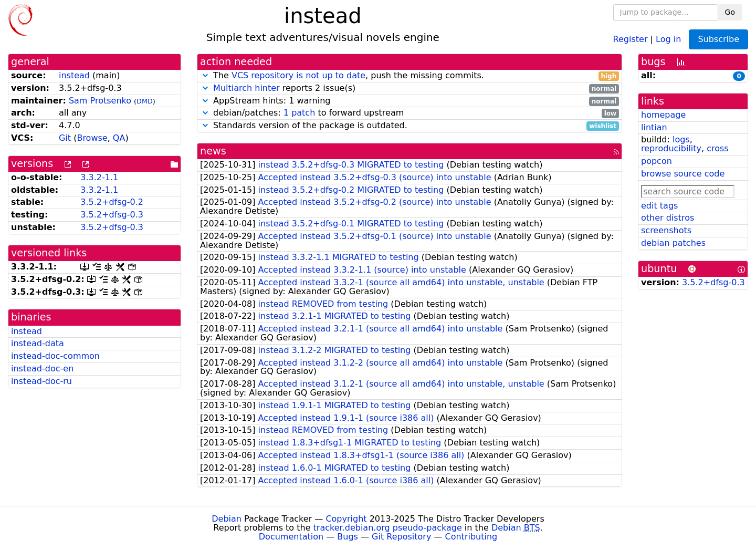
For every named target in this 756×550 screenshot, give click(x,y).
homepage (663, 115)
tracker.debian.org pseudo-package (388, 528)
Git (65, 138)
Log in (668, 39)
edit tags (659, 206)
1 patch (299, 113)
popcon (657, 161)
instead (74, 75)
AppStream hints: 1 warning (409, 101)
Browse (92, 138)
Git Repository (401, 537)
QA (119, 138)
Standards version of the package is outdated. (409, 126)
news (213, 151)
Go (730, 12)
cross (717, 148)
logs (681, 139)
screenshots (666, 230)
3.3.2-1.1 (99, 177)
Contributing (471, 537)
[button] (205, 75)
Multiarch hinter (246, 88)
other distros (668, 218)
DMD (145, 101)
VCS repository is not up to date (298, 75)
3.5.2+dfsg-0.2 (112, 202)
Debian (227, 519)
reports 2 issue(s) (409, 89)
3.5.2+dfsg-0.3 (112, 215)
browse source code (683, 174)
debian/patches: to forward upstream (409, 113)
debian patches (673, 243)
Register (631, 39)
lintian (654, 127)
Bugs (348, 537)
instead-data (38, 343)
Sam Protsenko (100, 101)
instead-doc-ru (41, 381)
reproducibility (671, 148)
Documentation (291, 537)
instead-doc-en (42, 369)
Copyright (346, 519)
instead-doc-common (55, 356)
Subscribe (718, 39)
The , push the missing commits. (409, 76)
